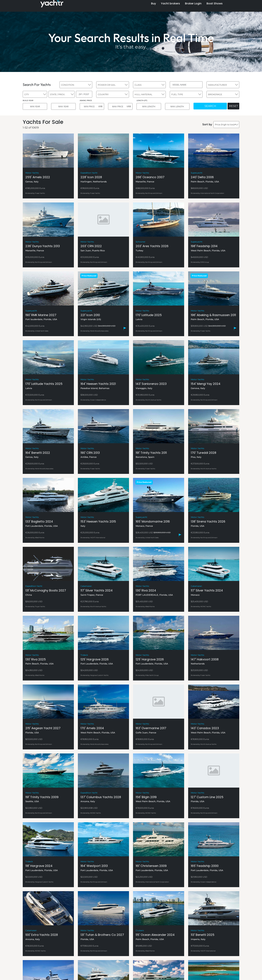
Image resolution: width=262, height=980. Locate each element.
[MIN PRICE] (92, 106)
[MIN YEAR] (35, 106)
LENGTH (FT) (142, 100)
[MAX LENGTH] (177, 106)
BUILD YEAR (28, 100)
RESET (234, 106)
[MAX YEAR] (63, 106)
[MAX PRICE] (120, 106)
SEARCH (210, 106)
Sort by (207, 124)
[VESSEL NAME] (186, 85)
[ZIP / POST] (84, 94)
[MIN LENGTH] (149, 106)
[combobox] (76, 85)
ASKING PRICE (86, 100)
